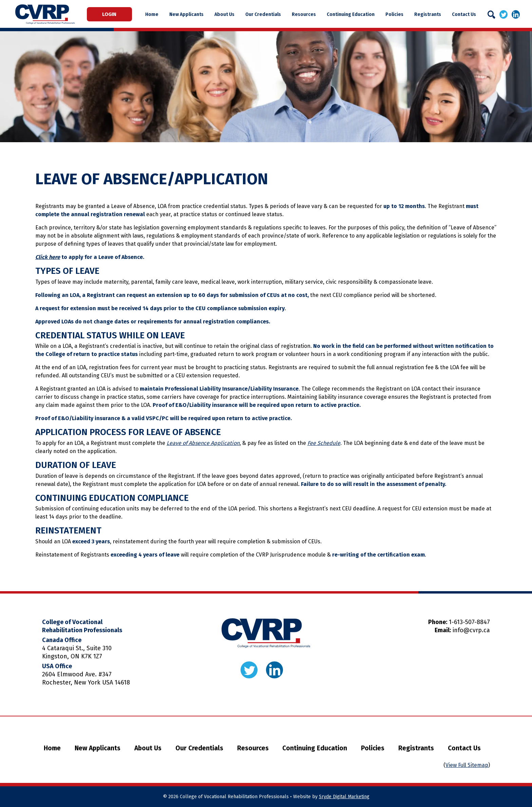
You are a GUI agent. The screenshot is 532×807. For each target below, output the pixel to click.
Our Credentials (267, 14)
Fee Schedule (324, 443)
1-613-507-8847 (469, 622)
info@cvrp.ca (471, 630)
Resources (307, 14)
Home (159, 14)
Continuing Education (352, 14)
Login (113, 14)
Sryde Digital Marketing (344, 797)
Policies (395, 14)
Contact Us (463, 14)
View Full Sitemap (467, 765)
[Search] (491, 15)
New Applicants (192, 14)
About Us (229, 14)
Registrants (427, 14)
